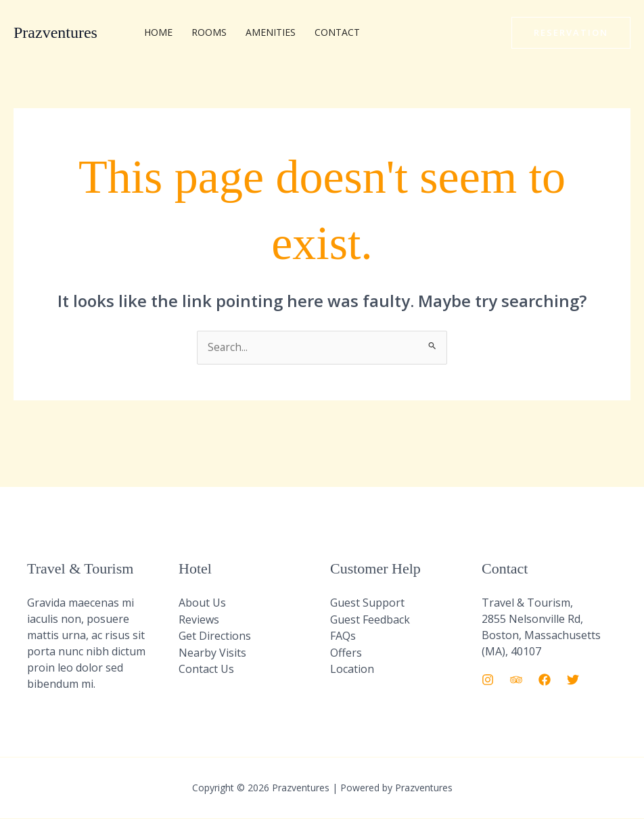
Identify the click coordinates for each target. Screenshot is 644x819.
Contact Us (206, 668)
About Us (202, 603)
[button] (571, 33)
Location (352, 668)
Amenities (271, 32)
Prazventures (55, 32)
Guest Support (367, 603)
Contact (337, 32)
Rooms (209, 32)
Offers (346, 652)
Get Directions (215, 636)
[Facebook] (545, 680)
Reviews (199, 619)
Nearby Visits (212, 652)
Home (158, 32)
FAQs (343, 636)
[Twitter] (573, 680)
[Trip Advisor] (516, 680)
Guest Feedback (370, 619)
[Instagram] (488, 680)
